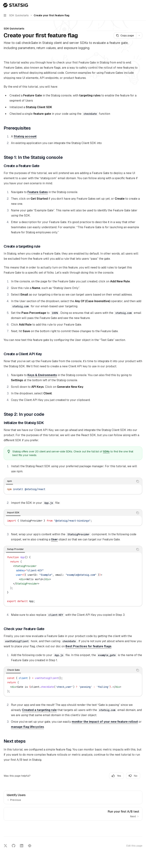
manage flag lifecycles (27, 727)
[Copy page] (125, 36)
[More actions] (141, 5)
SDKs (106, 451)
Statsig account (25, 136)
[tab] (10, 481)
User (54, 539)
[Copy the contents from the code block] (138, 481)
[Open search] (134, 5)
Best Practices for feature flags (88, 646)
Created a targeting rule (39, 710)
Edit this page (134, 846)
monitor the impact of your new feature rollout (105, 722)
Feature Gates (38, 192)
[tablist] (69, 481)
